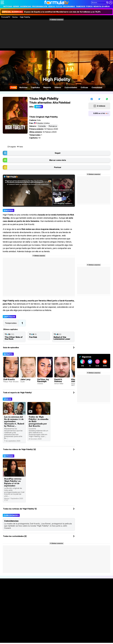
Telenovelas (74, 601)
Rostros (94, 591)
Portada (6, 591)
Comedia (42, 126)
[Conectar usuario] (111, 3)
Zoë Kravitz (9, 379)
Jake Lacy (25, 379)
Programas (69, 6)
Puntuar (58, 167)
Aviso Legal (18, 617)
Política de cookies (47, 617)
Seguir (58, 153)
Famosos (81, 6)
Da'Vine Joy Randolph (43, 380)
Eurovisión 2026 (74, 598)
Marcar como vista (58, 160)
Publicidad (75, 617)
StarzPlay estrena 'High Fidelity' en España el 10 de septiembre (13, 484)
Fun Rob (33, 337)
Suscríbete (95, 599)
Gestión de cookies (63, 617)
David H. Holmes (58, 380)
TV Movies (28, 598)
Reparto (8, 354)
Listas (26, 596)
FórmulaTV (6, 17)
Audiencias (26, 6)
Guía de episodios (11, 347)
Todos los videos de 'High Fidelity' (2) (19, 452)
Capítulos (9, 317)
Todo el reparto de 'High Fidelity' (17, 393)
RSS (91, 617)
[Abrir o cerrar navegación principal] (2, 2)
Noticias (8, 6)
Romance (53, 126)
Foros (89, 6)
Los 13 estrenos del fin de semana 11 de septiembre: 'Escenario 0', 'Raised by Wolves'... (14, 422)
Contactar (84, 617)
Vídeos (51, 6)
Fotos (59, 6)
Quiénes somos (7, 617)
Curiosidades (11, 518)
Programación (40, 6)
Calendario (28, 594)
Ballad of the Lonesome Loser (62, 338)
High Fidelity (25, 17)
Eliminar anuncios (57, 20)
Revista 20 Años (102, 6)
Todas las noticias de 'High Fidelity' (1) (20, 511)
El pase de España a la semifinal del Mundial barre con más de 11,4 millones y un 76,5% (51, 12)
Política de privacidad (31, 617)
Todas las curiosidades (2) (15, 538)
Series (16, 6)
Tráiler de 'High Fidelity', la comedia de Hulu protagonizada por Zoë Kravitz (38, 421)
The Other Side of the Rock (14, 338)
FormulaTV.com (7, 621)
